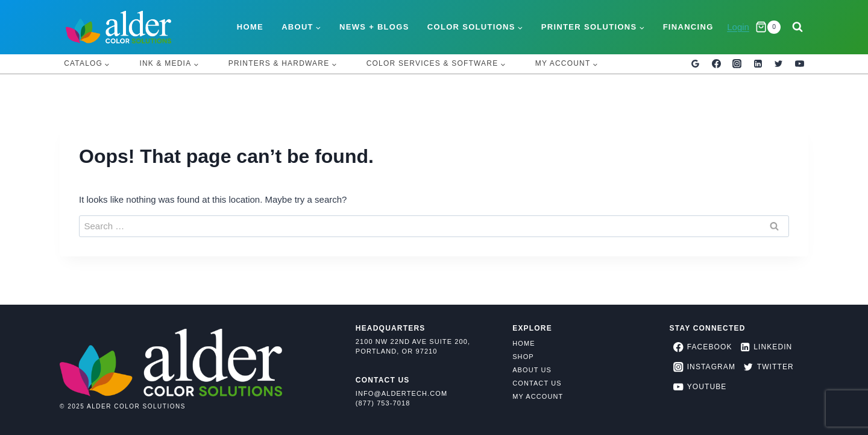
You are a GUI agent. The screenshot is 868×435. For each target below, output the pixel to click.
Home (250, 27)
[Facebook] (716, 64)
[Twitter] (779, 64)
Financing (688, 27)
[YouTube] (799, 64)
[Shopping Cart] (768, 27)
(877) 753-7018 (383, 403)
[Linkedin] (758, 64)
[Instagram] (737, 64)
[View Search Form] (797, 27)
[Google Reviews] (696, 64)
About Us (532, 370)
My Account (538, 396)
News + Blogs (374, 27)
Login (738, 27)
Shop (523, 357)
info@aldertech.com (401, 393)
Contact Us (537, 383)
